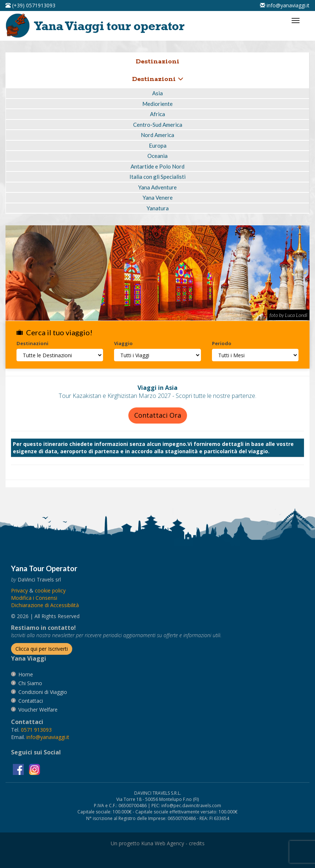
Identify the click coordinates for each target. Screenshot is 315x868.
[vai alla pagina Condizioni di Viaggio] (43, 692)
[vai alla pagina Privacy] (19, 590)
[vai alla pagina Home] (98, 25)
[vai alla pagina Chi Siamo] (30, 683)
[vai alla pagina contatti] (31, 701)
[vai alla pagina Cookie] (50, 590)
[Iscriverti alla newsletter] (42, 649)
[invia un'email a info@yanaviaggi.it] (48, 737)
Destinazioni (158, 79)
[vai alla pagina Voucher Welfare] (38, 710)
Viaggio (123, 343)
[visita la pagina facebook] (19, 769)
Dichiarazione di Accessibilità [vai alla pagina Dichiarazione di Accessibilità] (45, 605)
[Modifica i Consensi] (34, 598)
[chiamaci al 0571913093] (36, 730)
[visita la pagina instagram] (34, 769)
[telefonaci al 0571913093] (30, 5)
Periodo (222, 343)
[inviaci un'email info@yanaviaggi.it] (285, 5)
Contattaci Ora (158, 415)
